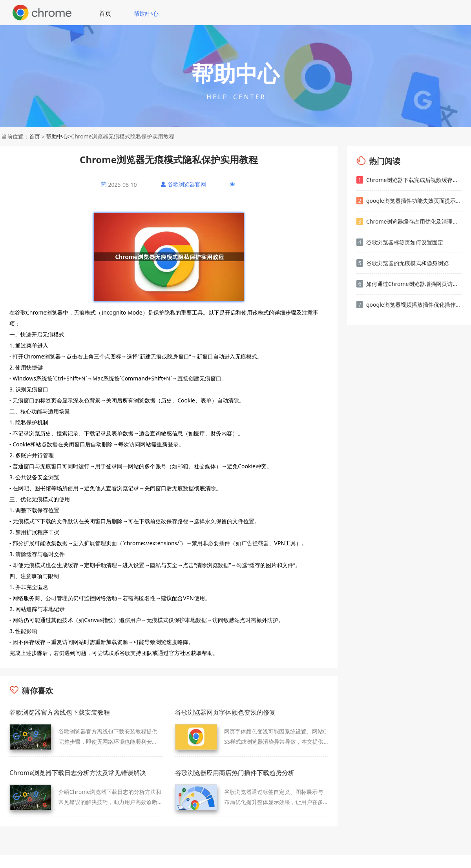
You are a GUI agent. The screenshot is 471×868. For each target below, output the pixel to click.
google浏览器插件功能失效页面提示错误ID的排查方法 (409, 201)
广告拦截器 (255, 543)
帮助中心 (146, 13)
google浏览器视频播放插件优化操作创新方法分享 (409, 305)
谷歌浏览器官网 (187, 184)
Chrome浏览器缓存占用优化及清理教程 (409, 221)
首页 (105, 13)
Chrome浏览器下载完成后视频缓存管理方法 (409, 180)
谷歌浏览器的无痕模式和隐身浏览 (403, 263)
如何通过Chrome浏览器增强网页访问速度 (409, 284)
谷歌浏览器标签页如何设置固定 (400, 242)
